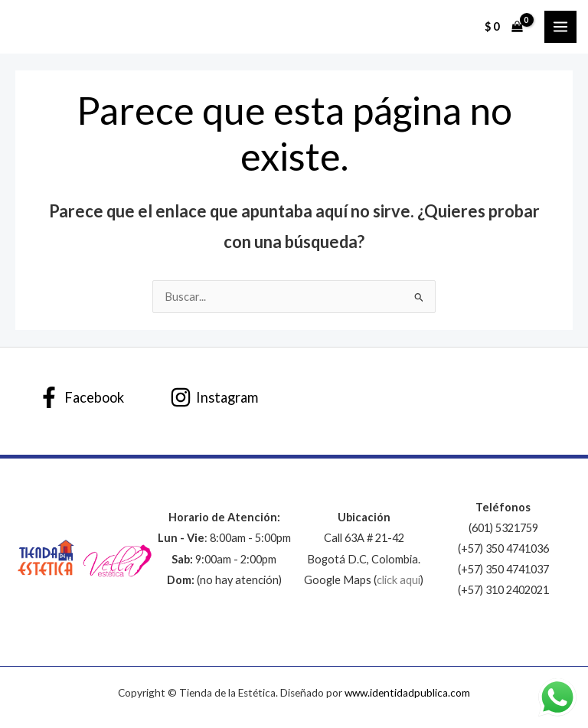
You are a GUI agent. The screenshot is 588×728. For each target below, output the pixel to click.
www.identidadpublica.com (407, 693)
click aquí (399, 580)
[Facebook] (81, 397)
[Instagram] (214, 397)
